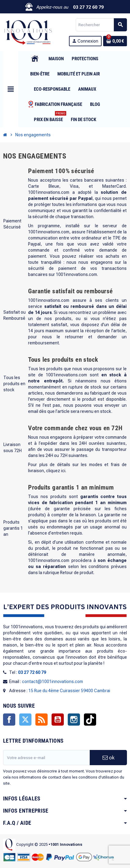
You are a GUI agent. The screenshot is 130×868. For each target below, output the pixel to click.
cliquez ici (56, 471)
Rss (42, 720)
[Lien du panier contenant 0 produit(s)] (115, 41)
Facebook (9, 720)
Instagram (74, 720)
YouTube (58, 720)
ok (108, 758)
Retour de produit (77, 573)
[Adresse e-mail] (46, 758)
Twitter (25, 720)
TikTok (90, 720)
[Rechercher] (101, 25)
